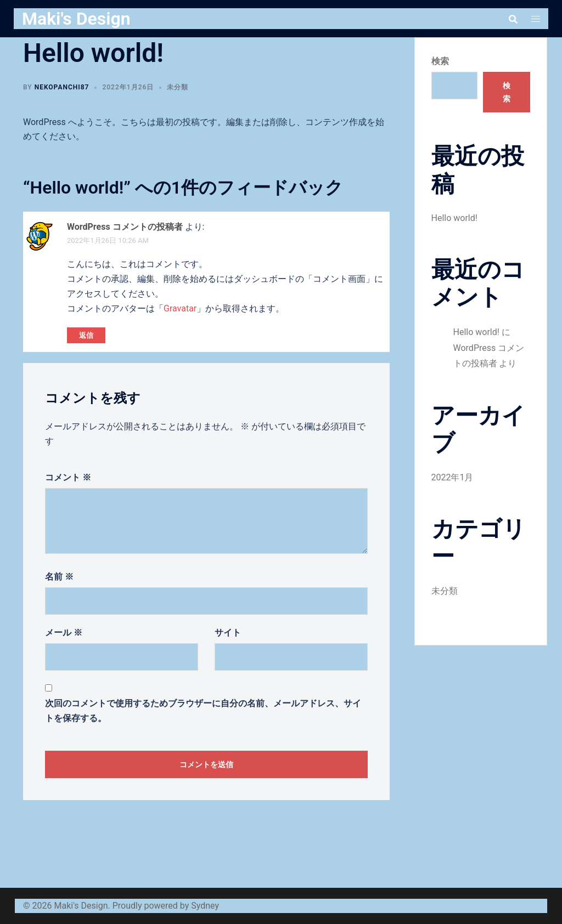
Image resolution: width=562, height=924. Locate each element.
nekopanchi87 (62, 87)
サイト (228, 633)
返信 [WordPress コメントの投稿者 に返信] (86, 335)
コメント (68, 477)
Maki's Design (76, 19)
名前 (59, 577)
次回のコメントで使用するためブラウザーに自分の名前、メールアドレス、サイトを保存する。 (203, 711)
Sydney (205, 906)
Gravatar (180, 308)
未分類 (178, 87)
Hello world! (454, 218)
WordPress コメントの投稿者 (125, 227)
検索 (440, 61)
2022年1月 (453, 477)
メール (64, 633)
